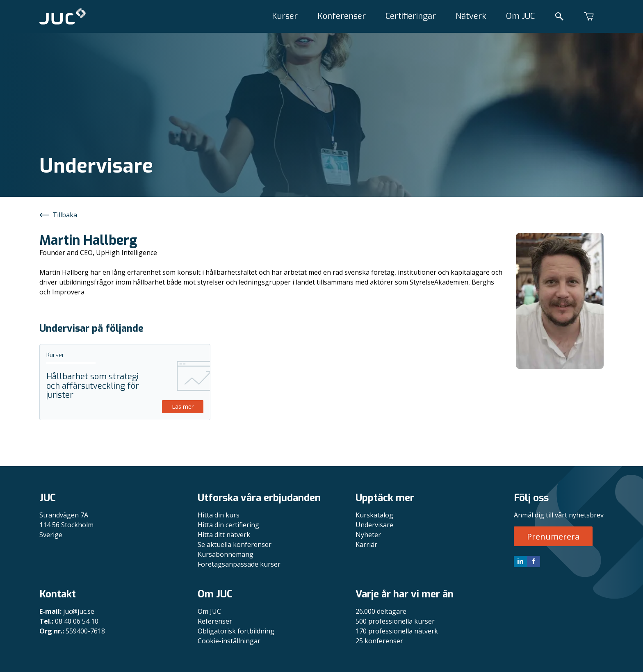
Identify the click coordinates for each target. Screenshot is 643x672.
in (520, 561)
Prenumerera (553, 536)
